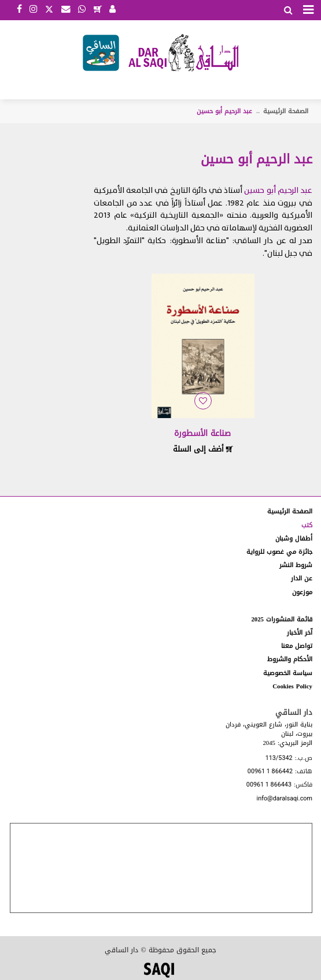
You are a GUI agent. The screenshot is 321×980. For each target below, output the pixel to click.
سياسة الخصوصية (288, 673)
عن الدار (302, 578)
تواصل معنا (297, 646)
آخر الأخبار (300, 633)
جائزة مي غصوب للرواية (279, 552)
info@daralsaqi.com (285, 799)
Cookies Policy (292, 686)
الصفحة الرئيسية (286, 111)
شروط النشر (296, 565)
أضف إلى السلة (203, 449)
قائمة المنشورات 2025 (282, 619)
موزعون (302, 592)
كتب (307, 525)
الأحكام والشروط (290, 659)
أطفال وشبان (294, 539)
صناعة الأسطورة (202, 433)
